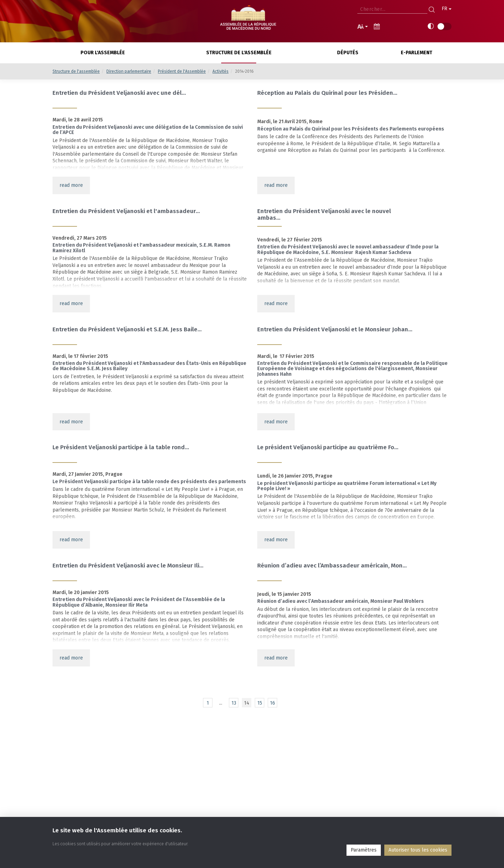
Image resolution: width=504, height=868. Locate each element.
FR (447, 9)
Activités (220, 71)
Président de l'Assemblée (182, 71)
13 (234, 703)
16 (272, 703)
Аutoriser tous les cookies (418, 850)
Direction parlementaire (129, 71)
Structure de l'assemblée (76, 71)
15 (260, 703)
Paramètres (364, 850)
